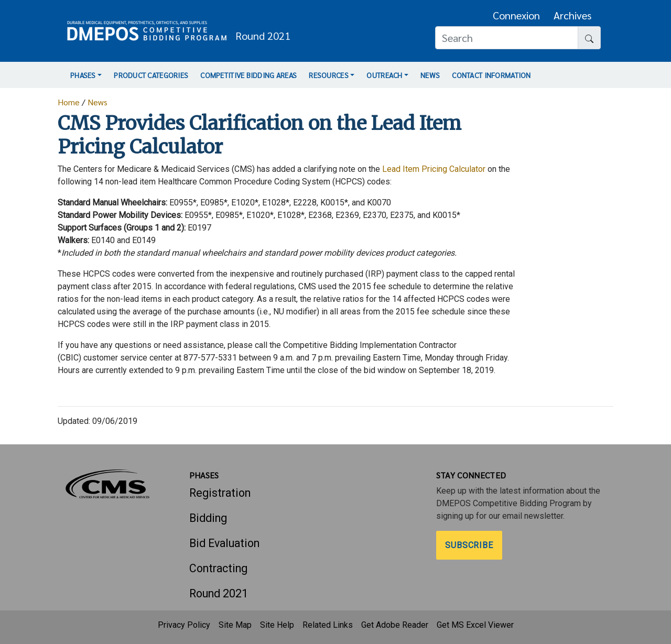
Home (69, 102)
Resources (329, 75)
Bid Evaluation (224, 543)
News (430, 75)
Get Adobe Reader (395, 625)
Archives (572, 15)
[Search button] (589, 38)
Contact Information (491, 75)
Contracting (218, 568)
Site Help (277, 625)
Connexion (516, 15)
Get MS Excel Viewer (475, 625)
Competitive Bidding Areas (248, 75)
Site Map (235, 625)
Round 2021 (219, 593)
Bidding (208, 518)
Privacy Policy (184, 625)
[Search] (507, 38)
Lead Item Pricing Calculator (434, 169)
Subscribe (469, 545)
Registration (220, 493)
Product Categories (151, 75)
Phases (83, 75)
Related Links (328, 625)
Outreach (384, 75)
